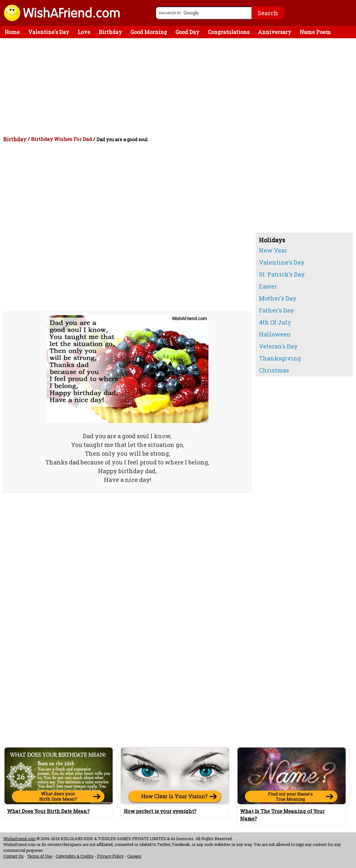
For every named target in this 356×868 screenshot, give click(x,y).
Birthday (110, 32)
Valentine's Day (49, 32)
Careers (134, 856)
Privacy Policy (110, 856)
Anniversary (275, 32)
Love (84, 32)
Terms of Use (40, 856)
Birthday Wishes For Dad (61, 139)
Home (12, 32)
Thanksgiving (280, 358)
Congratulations (229, 32)
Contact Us (13, 856)
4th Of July (275, 322)
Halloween (275, 334)
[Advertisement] (180, 87)
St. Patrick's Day (282, 274)
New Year (273, 250)
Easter (268, 286)
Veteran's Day (278, 346)
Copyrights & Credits (75, 856)
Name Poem (315, 32)
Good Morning (149, 32)
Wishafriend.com (19, 839)
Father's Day (277, 310)
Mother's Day (278, 298)
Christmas (274, 370)
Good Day (187, 32)
